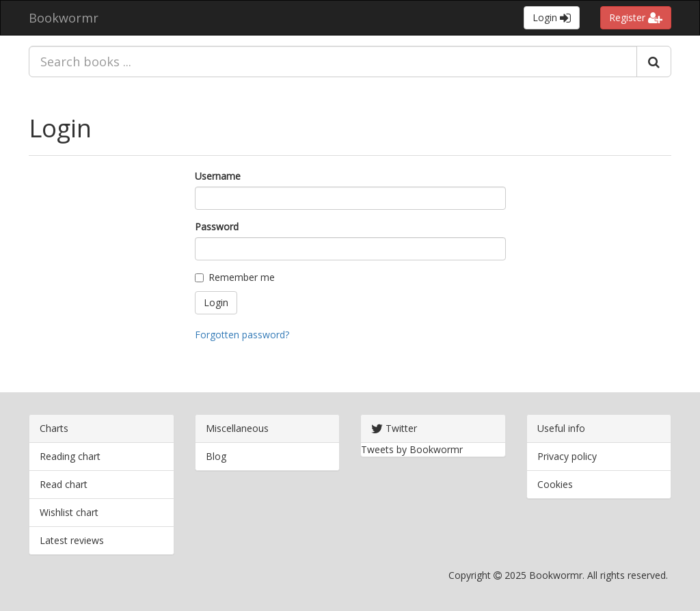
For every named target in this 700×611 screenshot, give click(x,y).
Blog (216, 456)
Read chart (64, 484)
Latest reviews (72, 540)
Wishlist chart (69, 512)
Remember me (235, 277)
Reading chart (70, 456)
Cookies (555, 484)
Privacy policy (567, 456)
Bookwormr (64, 18)
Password (217, 227)
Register (636, 17)
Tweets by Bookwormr (412, 449)
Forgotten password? (242, 335)
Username (218, 176)
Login (552, 17)
